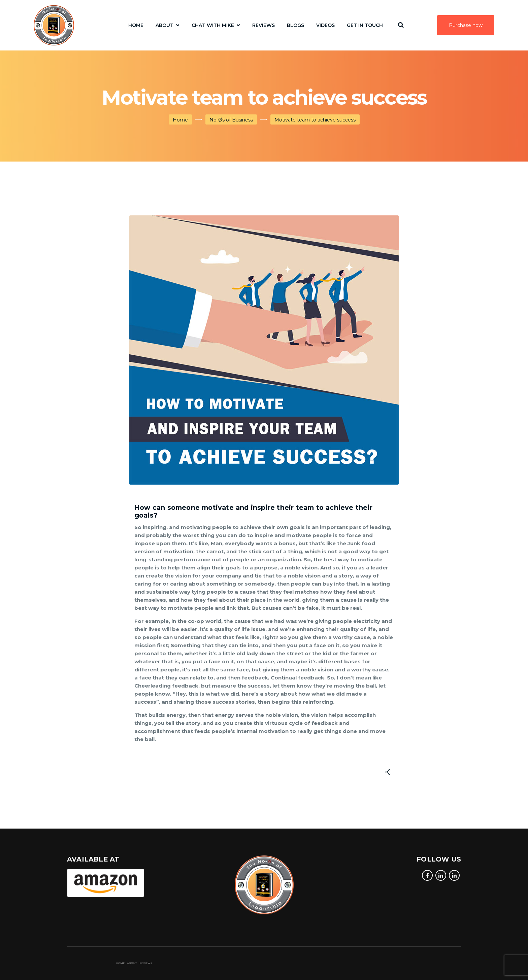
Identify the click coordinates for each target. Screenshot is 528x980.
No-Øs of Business (231, 120)
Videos (325, 25)
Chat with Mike (213, 25)
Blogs (295, 25)
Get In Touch (365, 25)
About (164, 25)
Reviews (263, 25)
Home (136, 25)
